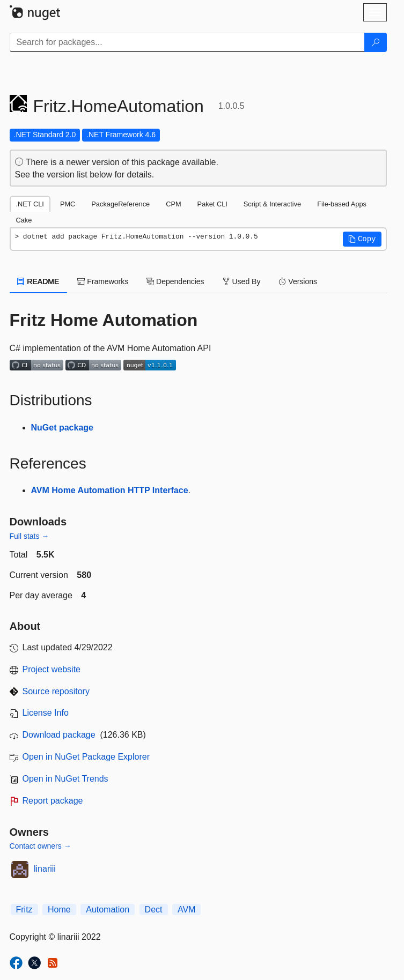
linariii (45, 869)
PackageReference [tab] (120, 204)
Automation (108, 910)
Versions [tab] (298, 281)
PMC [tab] (68, 204)
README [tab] (39, 281)
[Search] (376, 42)
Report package (53, 801)
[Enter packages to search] (187, 42)
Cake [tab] (24, 220)
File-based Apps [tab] (342, 204)
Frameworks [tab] (103, 281)
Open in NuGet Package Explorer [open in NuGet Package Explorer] (86, 757)
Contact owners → (41, 846)
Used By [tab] (242, 281)
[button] (362, 239)
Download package (59, 735)
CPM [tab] (173, 204)
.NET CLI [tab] (30, 204)
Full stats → (30, 536)
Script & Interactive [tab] (272, 204)
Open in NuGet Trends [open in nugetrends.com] (65, 779)
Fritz (24, 910)
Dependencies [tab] (175, 281)
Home (59, 910)
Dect (154, 910)
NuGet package (62, 428)
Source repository (56, 691)
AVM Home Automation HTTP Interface (110, 490)
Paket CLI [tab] (212, 204)
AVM (186, 910)
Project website (52, 669)
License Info (46, 713)
